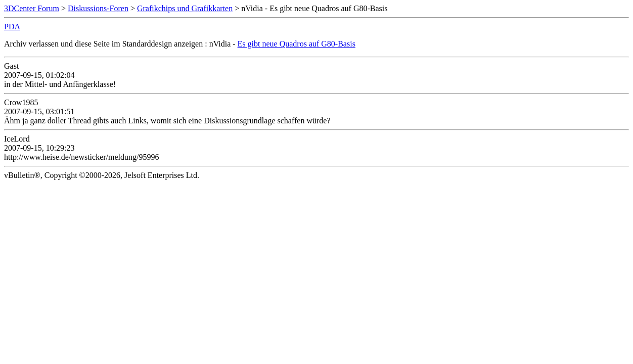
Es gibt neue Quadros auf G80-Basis (297, 44)
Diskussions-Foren (98, 8)
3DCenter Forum (32, 8)
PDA (12, 27)
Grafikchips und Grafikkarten (185, 8)
